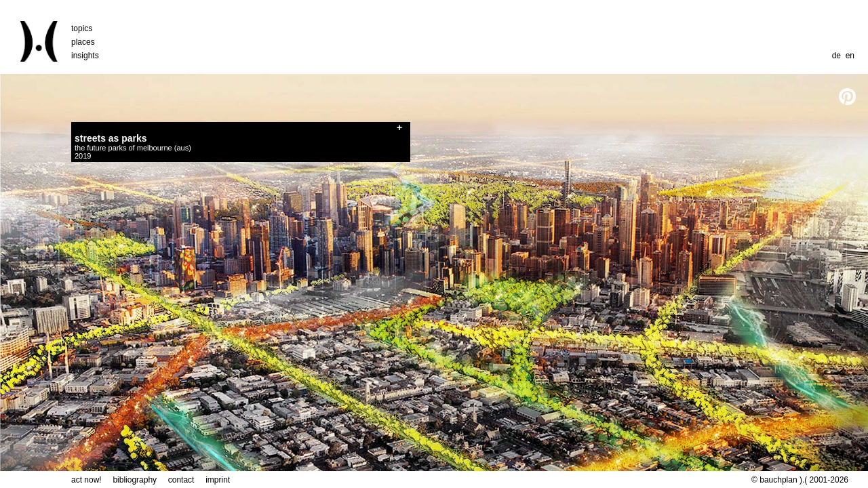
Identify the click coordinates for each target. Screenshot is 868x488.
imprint (218, 480)
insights (85, 56)
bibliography (135, 480)
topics (82, 28)
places (83, 42)
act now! (86, 480)
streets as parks (111, 138)
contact (181, 480)
